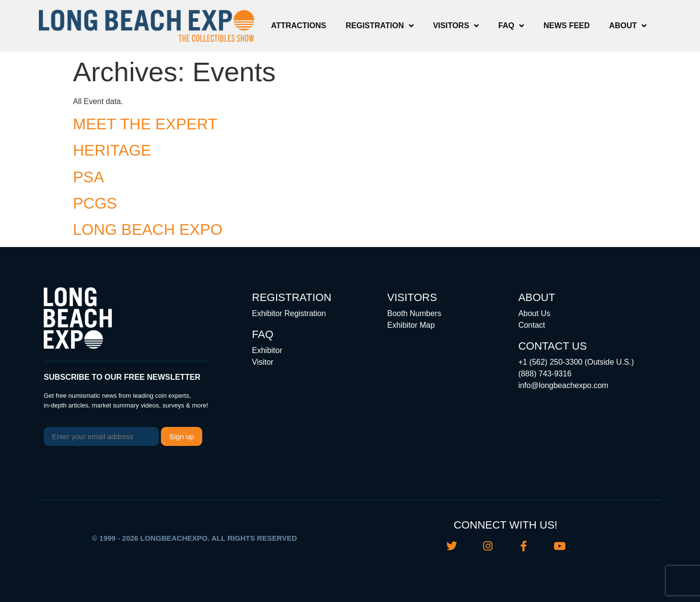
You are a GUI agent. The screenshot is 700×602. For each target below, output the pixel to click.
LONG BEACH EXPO (148, 230)
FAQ (511, 26)
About (628, 26)
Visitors (456, 26)
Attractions (299, 26)
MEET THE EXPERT (145, 124)
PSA (88, 177)
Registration (380, 26)
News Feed (567, 26)
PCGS (95, 203)
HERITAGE (112, 150)
